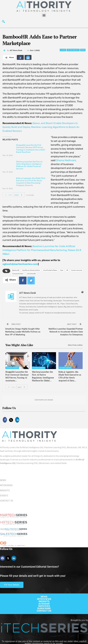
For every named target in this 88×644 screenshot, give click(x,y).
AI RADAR (44, 604)
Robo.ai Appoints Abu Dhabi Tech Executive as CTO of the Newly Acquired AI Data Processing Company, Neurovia (31, 182)
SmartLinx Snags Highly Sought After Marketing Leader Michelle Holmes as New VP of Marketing (23, 332)
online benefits (31, 274)
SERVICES (44, 606)
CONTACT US (44, 611)
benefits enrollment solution (31, 270)
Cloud (63, 50)
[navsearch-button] (3, 22)
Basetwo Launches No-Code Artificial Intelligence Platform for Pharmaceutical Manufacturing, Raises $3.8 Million (42, 250)
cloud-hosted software (50, 270)
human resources (77, 270)
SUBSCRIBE (44, 608)
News (83, 50)
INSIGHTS (44, 601)
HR (67, 270)
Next (19, 195)
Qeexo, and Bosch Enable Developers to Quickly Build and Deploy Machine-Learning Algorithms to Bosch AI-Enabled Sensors (41, 127)
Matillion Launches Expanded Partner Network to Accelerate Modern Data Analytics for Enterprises (66, 332)
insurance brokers (18, 274)
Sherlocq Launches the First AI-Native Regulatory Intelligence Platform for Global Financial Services (30, 165)
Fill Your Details (12, 585)
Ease (62, 270)
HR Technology (73, 50)
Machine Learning (12, 368)
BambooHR (16, 270)
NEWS (44, 597)
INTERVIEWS (44, 599)
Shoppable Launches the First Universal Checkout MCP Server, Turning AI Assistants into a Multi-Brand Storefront (31, 148)
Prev (8, 195)
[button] (44, 15)
